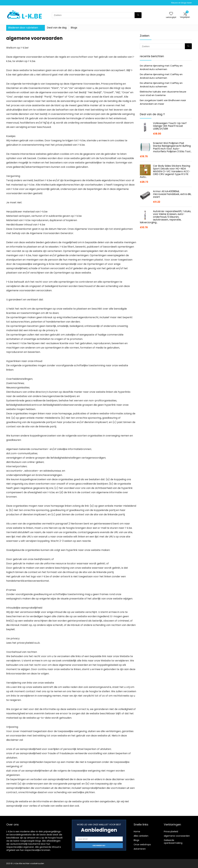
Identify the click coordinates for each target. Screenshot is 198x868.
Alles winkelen (141, 836)
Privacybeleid (171, 832)
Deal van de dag (57, 28)
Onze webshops (142, 844)
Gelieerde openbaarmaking (173, 842)
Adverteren (140, 849)
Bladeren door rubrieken (23, 28)
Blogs (74, 28)
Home (137, 832)
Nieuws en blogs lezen (182, 3)
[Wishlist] (171, 14)
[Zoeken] (138, 15)
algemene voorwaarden (177, 836)
